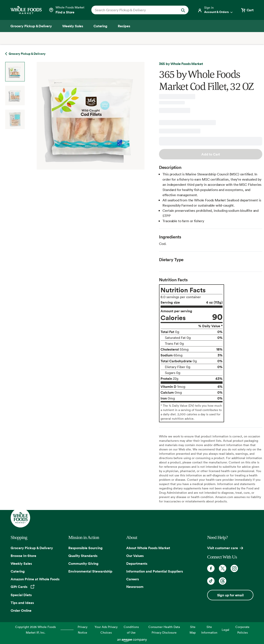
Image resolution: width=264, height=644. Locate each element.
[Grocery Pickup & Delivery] (31, 26)
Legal (225, 630)
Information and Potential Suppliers (155, 571)
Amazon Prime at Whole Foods (35, 579)
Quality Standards (83, 556)
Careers (133, 579)
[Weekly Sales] (73, 26)
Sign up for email (230, 595)
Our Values (135, 556)
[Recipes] (124, 26)
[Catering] (100, 26)
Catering (18, 571)
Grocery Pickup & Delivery (32, 548)
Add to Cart (211, 154)
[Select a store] (66, 10)
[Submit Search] (183, 10)
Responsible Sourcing (85, 548)
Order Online (21, 610)
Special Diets (21, 595)
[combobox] (135, 10)
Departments (137, 563)
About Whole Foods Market (148, 548)
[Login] (215, 10)
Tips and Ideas (22, 603)
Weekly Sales (21, 563)
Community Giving (83, 563)
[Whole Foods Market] (26, 10)
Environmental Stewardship (90, 571)
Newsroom (135, 587)
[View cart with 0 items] (247, 10)
